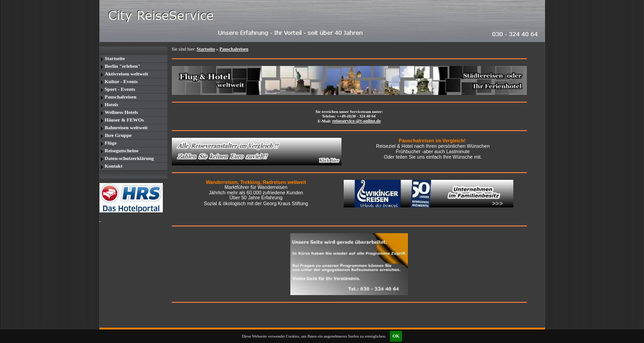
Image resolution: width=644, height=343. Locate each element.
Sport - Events (120, 89)
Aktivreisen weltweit (127, 74)
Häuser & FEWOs (125, 120)
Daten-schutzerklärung (130, 158)
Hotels (112, 104)
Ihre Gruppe (118, 135)
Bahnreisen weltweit (126, 127)
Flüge (111, 143)
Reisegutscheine (122, 150)
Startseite (115, 58)
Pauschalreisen (121, 97)
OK (396, 336)
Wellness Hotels (122, 112)
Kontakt (114, 166)
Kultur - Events (121, 81)
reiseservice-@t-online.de (357, 121)
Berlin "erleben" (123, 66)
